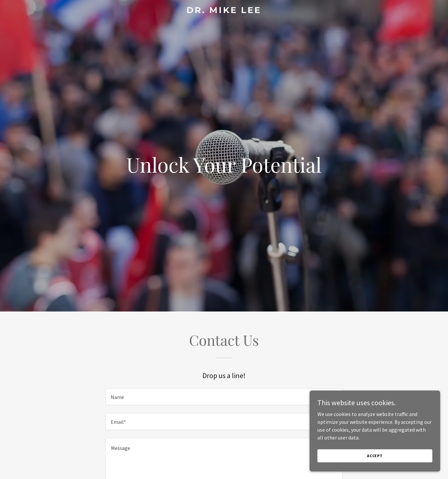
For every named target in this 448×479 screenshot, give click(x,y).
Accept (375, 469)
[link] (224, 11)
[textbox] (224, 397)
